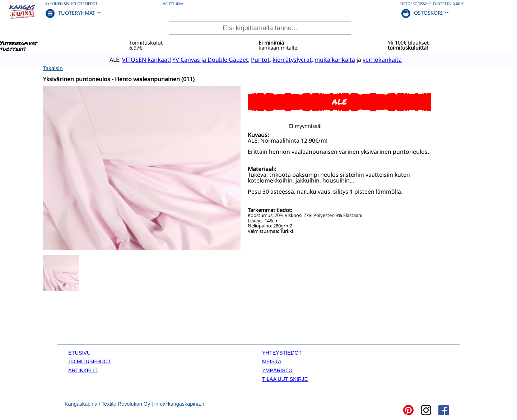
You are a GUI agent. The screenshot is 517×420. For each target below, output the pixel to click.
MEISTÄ (272, 361)
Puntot (249, 59)
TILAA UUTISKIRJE (285, 378)
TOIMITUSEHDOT (90, 361)
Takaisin (53, 68)
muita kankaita (323, 59)
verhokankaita (371, 59)
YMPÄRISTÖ (277, 370)
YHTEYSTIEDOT (282, 352)
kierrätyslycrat (281, 59)
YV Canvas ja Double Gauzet (199, 59)
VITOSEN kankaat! (135, 59)
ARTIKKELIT (83, 370)
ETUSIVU (79, 352)
